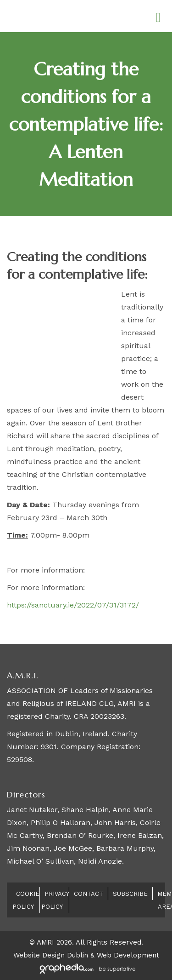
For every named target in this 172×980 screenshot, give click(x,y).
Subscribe (130, 894)
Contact (89, 894)
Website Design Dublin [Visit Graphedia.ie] (51, 955)
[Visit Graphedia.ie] (86, 968)
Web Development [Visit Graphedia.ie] (128, 955)
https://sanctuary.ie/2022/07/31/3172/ (73, 605)
